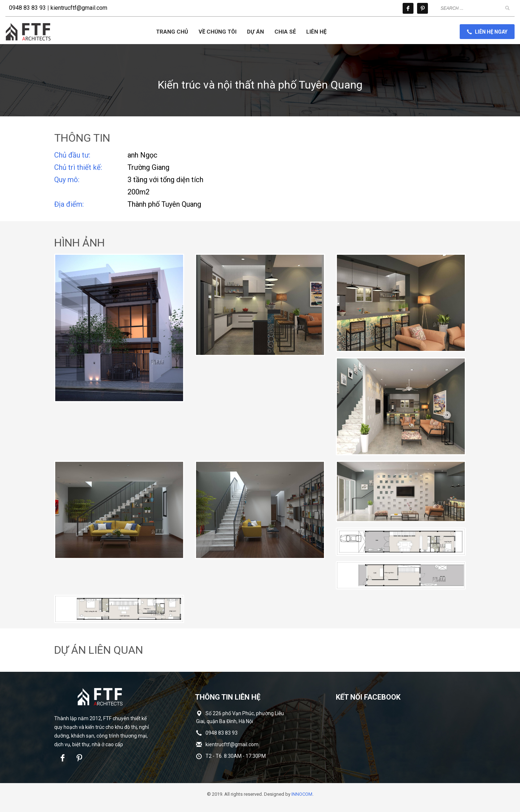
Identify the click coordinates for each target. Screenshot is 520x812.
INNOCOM (302, 794)
